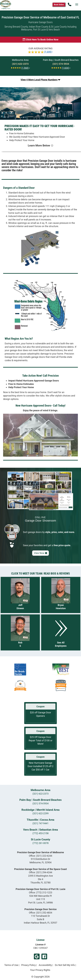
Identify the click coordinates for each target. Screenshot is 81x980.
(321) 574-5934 (40, 803)
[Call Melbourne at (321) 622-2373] (20, 64)
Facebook (44, 956)
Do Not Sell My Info (65, 965)
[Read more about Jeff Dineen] (20, 595)
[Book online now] (40, 40)
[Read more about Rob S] (20, 632)
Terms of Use (11, 965)
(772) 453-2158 (40, 833)
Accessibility (45, 965)
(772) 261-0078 (40, 843)
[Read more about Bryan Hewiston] (61, 595)
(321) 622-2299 (40, 813)
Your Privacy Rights (40, 970)
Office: (41, 856)
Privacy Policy (28, 965)
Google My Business (37, 956)
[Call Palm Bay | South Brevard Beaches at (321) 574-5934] (61, 64)
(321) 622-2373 (40, 794)
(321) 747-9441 (40, 823)
